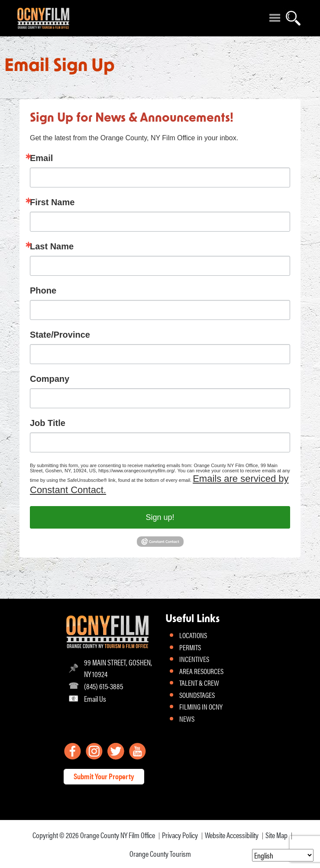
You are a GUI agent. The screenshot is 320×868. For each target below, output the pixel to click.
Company (50, 379)
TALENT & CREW (199, 683)
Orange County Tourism (160, 853)
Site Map (276, 835)
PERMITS (190, 647)
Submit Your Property (104, 776)
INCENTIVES (194, 659)
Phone (43, 290)
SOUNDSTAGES (197, 695)
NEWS (187, 719)
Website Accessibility (232, 835)
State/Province (60, 335)
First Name (52, 202)
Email (41, 158)
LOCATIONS (193, 635)
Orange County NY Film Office (118, 835)
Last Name (52, 246)
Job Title (48, 423)
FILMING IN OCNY (201, 707)
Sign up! (160, 517)
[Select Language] (283, 855)
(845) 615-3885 (103, 686)
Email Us (95, 699)
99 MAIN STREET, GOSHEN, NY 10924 (118, 668)
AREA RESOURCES (201, 671)
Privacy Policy (180, 835)
